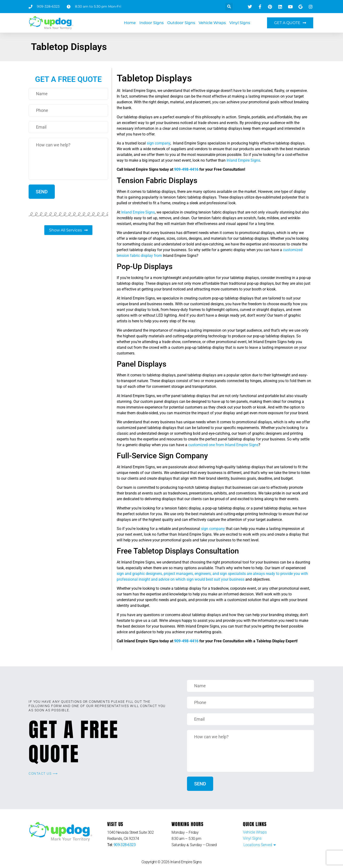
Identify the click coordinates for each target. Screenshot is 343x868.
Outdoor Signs (181, 23)
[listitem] (139, 836)
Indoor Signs (151, 23)
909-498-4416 (186, 169)
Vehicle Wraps (212, 23)
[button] (229, 7)
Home (130, 23)
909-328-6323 (125, 845)
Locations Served (258, 845)
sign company (159, 143)
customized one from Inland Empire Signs (223, 445)
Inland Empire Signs (243, 160)
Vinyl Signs (240, 23)
